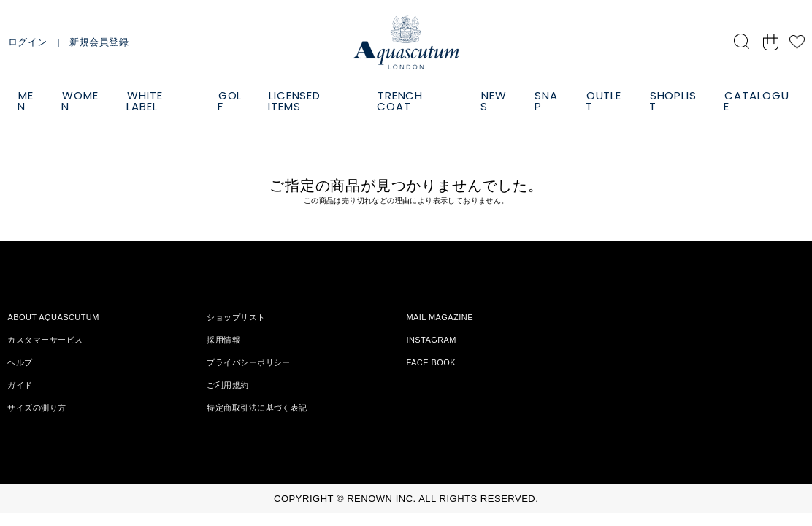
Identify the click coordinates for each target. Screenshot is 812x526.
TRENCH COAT (400, 101)
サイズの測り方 (37, 408)
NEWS (494, 101)
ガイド (20, 385)
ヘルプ (20, 362)
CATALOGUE (756, 101)
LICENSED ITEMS (294, 101)
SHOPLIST (673, 101)
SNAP (547, 101)
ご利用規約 (227, 385)
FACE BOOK (431, 362)
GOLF (230, 101)
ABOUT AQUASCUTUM (53, 317)
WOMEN (80, 101)
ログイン (28, 42)
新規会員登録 (99, 42)
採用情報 (223, 340)
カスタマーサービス (45, 340)
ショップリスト (236, 317)
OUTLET (604, 101)
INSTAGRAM (431, 340)
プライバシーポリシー (248, 362)
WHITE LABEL (144, 101)
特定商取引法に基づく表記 (257, 408)
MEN (26, 101)
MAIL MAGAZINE (440, 317)
